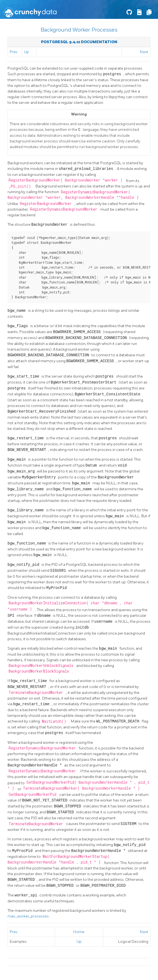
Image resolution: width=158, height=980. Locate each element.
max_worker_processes (29, 913)
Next (144, 52)
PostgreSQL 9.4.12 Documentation (79, 42)
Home (79, 929)
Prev (14, 52)
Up (26, 52)
